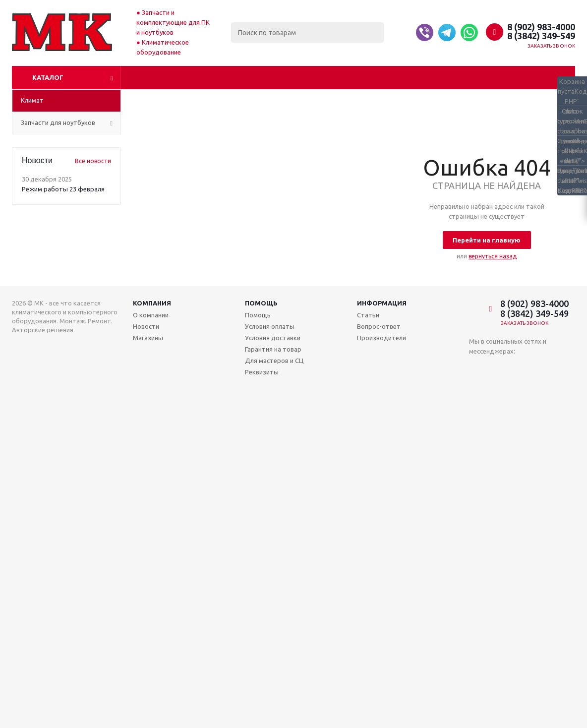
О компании (151, 315)
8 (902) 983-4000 (541, 27)
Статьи (368, 315)
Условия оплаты (270, 326)
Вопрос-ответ (379, 326)
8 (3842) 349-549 (541, 36)
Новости (146, 326)
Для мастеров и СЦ (274, 361)
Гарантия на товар (273, 349)
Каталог (48, 77)
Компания (152, 303)
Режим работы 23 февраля (63, 189)
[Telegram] (447, 32)
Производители (382, 338)
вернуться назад (493, 256)
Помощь (261, 303)
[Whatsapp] (469, 32)
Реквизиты (262, 372)
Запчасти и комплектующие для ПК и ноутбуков (173, 22)
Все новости (93, 161)
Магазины (148, 338)
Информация (382, 303)
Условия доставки (273, 338)
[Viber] (425, 32)
